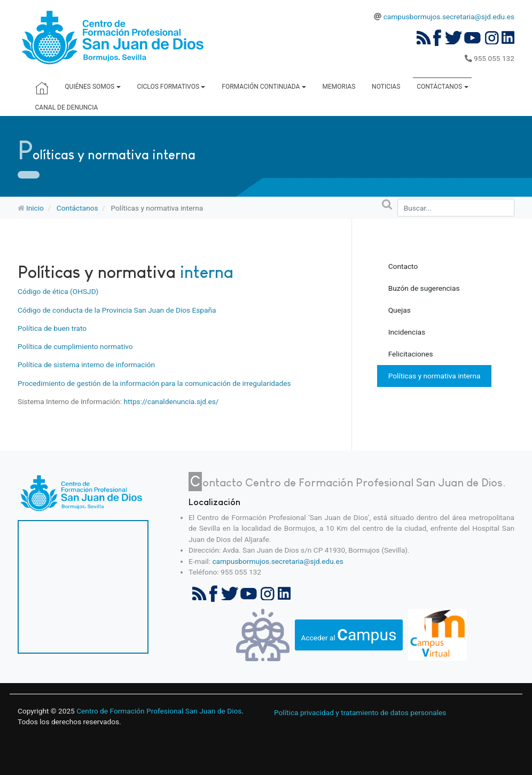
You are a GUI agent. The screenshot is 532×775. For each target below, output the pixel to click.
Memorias (339, 87)
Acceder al (349, 635)
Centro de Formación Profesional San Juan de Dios (159, 711)
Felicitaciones (411, 354)
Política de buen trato (52, 328)
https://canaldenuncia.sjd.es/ (171, 401)
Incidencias (407, 332)
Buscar (371, 205)
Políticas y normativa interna (435, 376)
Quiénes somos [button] (92, 87)
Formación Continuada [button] (264, 87)
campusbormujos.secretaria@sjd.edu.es (449, 17)
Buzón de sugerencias (424, 288)
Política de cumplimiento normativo (75, 346)
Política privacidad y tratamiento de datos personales (360, 712)
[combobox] (456, 208)
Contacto (403, 266)
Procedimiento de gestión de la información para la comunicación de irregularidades (154, 383)
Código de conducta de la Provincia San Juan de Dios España (117, 310)
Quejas (400, 310)
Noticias (386, 87)
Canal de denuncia (67, 107)
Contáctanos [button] (442, 87)
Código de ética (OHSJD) (58, 291)
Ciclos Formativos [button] (171, 87)
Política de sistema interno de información (86, 365)
